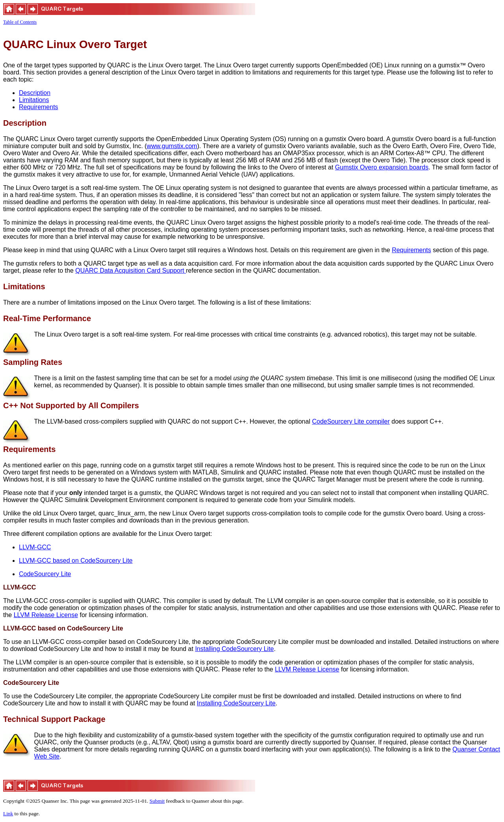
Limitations (34, 100)
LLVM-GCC (35, 547)
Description (35, 93)
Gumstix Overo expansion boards (382, 167)
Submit (157, 801)
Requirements (39, 107)
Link (8, 814)
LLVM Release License (46, 615)
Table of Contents (20, 22)
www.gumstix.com (172, 146)
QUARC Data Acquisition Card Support (131, 271)
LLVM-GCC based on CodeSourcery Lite (76, 561)
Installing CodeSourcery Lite (234, 649)
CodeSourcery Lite (45, 574)
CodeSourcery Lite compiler (351, 421)
